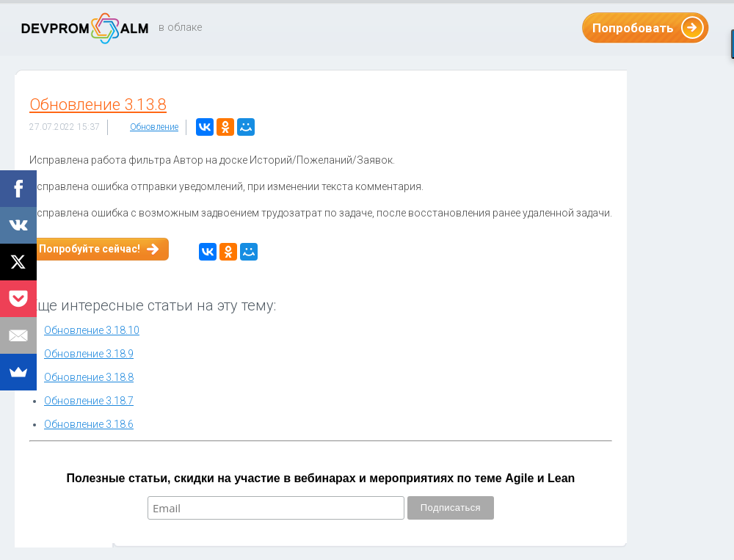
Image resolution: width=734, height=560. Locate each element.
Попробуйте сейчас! (90, 249)
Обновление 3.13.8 (98, 105)
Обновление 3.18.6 (89, 424)
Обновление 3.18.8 (89, 377)
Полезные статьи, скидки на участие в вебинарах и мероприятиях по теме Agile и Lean (321, 478)
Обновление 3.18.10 (92, 330)
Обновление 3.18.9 (89, 354)
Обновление (154, 127)
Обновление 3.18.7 (89, 401)
